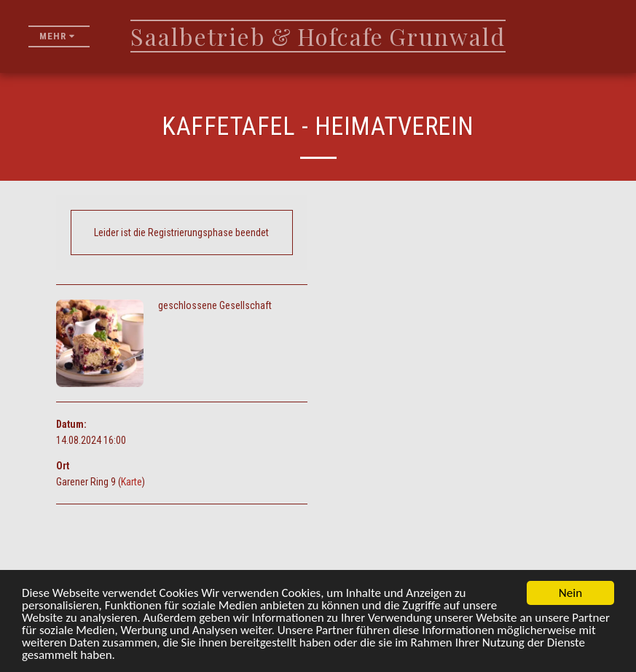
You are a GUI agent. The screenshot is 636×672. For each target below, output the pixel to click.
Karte (131, 482)
